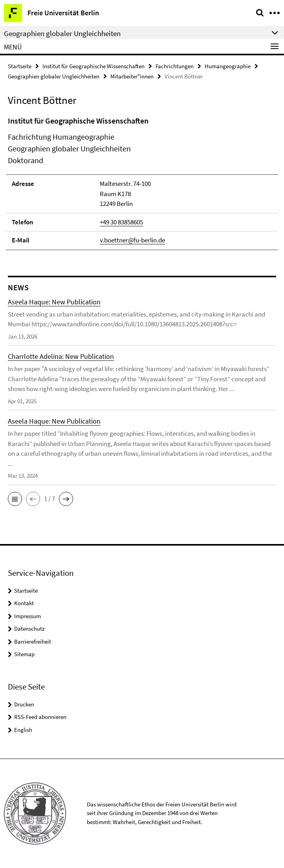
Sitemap (24, 654)
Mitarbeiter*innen (132, 76)
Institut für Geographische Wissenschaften (93, 66)
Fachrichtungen (175, 66)
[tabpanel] (142, 183)
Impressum (27, 616)
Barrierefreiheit (33, 641)
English (23, 730)
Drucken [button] (24, 704)
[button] (15, 499)
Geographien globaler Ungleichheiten (54, 76)
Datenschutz (29, 629)
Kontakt (24, 603)
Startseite (20, 66)
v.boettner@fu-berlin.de (132, 240)
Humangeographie (228, 66)
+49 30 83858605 (121, 222)
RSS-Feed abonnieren (40, 717)
